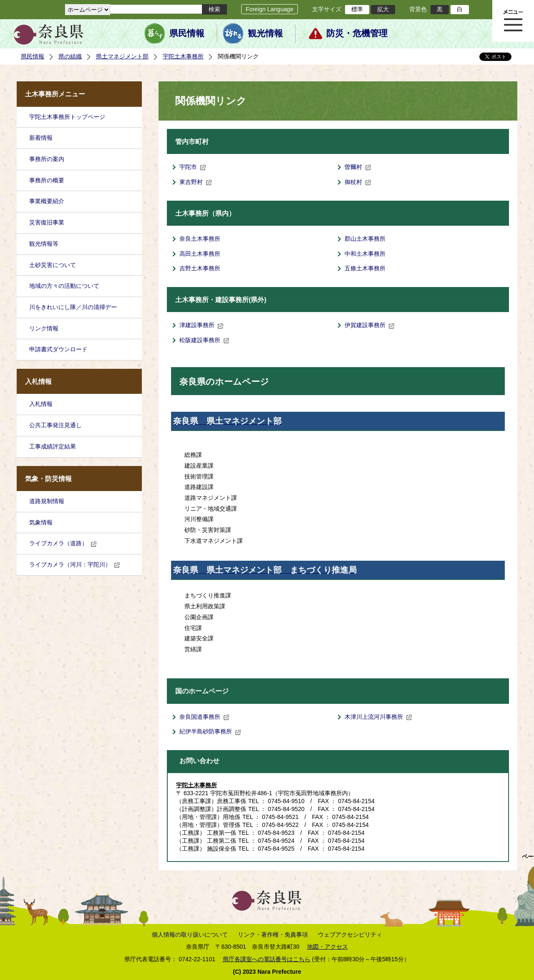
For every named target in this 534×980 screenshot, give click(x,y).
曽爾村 (358, 167)
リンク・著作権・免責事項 (273, 935)
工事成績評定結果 (53, 446)
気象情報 (41, 522)
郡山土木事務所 (365, 239)
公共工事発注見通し (55, 425)
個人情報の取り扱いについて (190, 935)
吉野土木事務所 (200, 268)
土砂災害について (53, 265)
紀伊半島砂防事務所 (210, 731)
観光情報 (265, 33)
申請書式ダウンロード (58, 349)
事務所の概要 (47, 180)
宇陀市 (193, 167)
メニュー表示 (513, 21)
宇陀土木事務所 (183, 56)
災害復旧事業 (47, 222)
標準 (357, 9)
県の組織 (70, 56)
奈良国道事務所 (204, 717)
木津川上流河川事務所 (378, 717)
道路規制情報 (47, 501)
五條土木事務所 (365, 268)
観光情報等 (44, 244)
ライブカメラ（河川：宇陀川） (75, 564)
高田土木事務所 (200, 254)
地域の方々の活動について (64, 286)
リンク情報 (44, 328)
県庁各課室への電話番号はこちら (267, 959)
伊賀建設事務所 (370, 325)
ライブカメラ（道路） (63, 543)
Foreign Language (270, 9)
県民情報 (187, 33)
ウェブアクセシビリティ (350, 935)
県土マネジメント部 (122, 56)
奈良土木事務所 (200, 239)
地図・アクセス (327, 947)
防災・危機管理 (357, 33)
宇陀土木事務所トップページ (67, 117)
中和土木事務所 (365, 254)
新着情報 (41, 138)
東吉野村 (196, 182)
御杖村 (358, 182)
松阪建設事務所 (204, 340)
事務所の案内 (47, 159)
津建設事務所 (202, 325)
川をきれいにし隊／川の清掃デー (73, 307)
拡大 (383, 9)
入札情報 (41, 404)
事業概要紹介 (47, 201)
